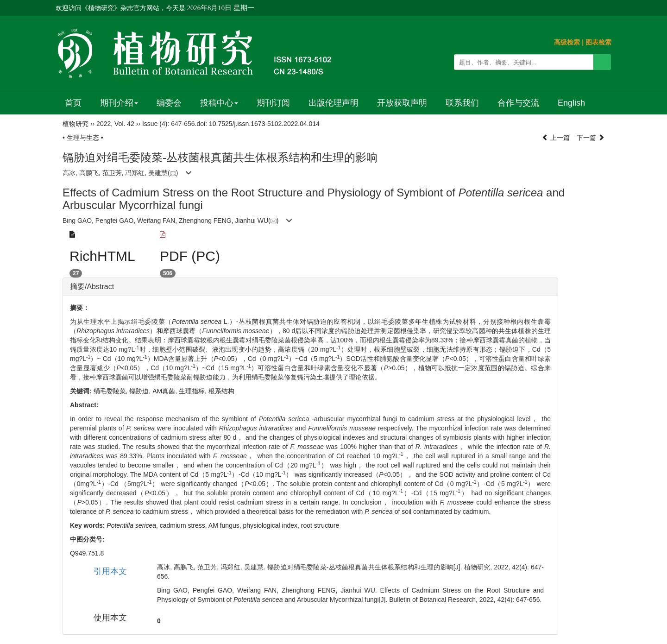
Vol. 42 (124, 124)
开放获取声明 (402, 103)
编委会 (169, 103)
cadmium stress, (184, 525)
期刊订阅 (273, 103)
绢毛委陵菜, (112, 391)
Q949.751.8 (87, 553)
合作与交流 (518, 103)
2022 (104, 124)
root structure (320, 525)
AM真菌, (166, 391)
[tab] (310, 287)
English (571, 103)
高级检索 (567, 42)
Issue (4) (155, 124)
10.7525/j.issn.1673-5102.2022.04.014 (264, 124)
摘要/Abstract (92, 287)
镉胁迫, (141, 391)
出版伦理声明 (333, 103)
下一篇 (591, 138)
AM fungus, (226, 525)
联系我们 (462, 103)
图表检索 (598, 42)
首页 (73, 103)
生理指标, (194, 391)
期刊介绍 (119, 103)
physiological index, (272, 525)
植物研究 (76, 124)
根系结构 (221, 391)
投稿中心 (219, 103)
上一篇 (556, 138)
